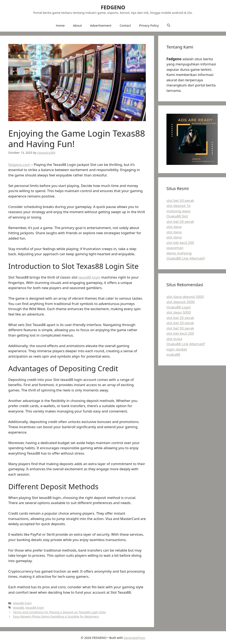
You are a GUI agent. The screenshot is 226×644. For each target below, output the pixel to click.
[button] (169, 25)
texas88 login (89, 277)
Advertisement (101, 25)
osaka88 (173, 354)
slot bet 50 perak (180, 200)
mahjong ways (178, 211)
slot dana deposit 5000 (185, 297)
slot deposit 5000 (181, 302)
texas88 (18, 608)
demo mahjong (179, 253)
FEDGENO (113, 7)
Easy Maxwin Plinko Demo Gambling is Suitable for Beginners (56, 616)
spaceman (175, 248)
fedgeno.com (19, 165)
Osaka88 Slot (177, 216)
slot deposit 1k (178, 206)
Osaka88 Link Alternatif (186, 258)
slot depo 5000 (179, 312)
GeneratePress (135, 638)
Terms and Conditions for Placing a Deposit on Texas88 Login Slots (59, 612)
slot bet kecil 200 (180, 243)
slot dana (174, 227)
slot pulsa (174, 339)
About (77, 25)
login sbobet (177, 349)
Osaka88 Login (179, 307)
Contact (125, 25)
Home (60, 25)
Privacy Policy (149, 25)
